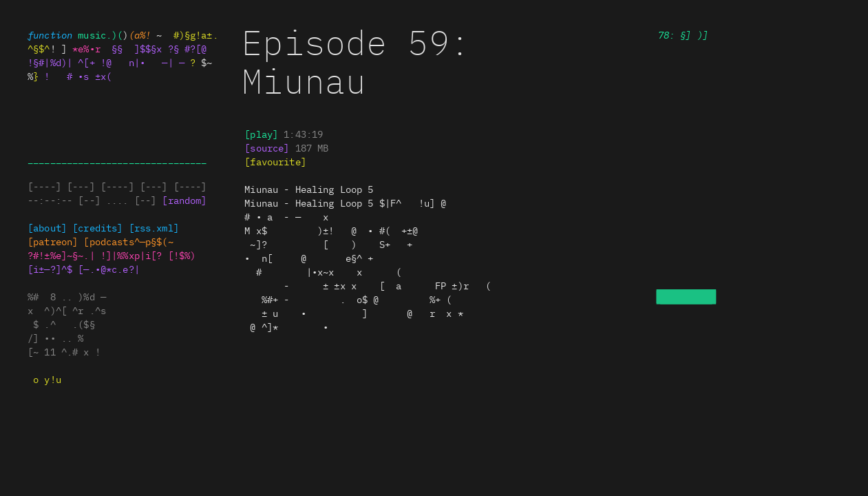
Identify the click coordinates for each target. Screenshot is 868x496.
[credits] (97, 227)
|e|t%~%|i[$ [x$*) (148, 255)
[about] (47, 227)
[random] (184, 200)
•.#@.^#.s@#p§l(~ (128, 241)
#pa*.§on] (53, 241)
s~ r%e (267, 147)
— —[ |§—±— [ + (309, 189)
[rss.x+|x (154, 227)
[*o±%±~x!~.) (61, 255)
